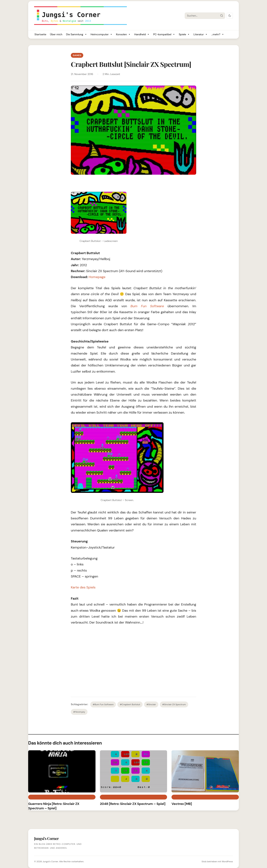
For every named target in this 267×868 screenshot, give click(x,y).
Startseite (40, 34)
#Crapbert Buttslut (130, 704)
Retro (178, 797)
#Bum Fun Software (103, 704)
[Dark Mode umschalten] (230, 16)
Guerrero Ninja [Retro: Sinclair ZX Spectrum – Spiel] (54, 806)
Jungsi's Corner (50, 862)
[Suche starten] (222, 16)
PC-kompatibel (164, 34)
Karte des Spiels (83, 587)
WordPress (227, 862)
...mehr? (218, 34)
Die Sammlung (76, 34)
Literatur (200, 34)
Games (77, 55)
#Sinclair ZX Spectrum (174, 704)
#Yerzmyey (79, 712)
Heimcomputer (102, 34)
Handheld (142, 34)
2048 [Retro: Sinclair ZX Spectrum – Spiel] (133, 804)
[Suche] (202, 16)
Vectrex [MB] (182, 804)
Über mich (56, 34)
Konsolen (123, 34)
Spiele (184, 34)
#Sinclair (151, 704)
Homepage (97, 277)
